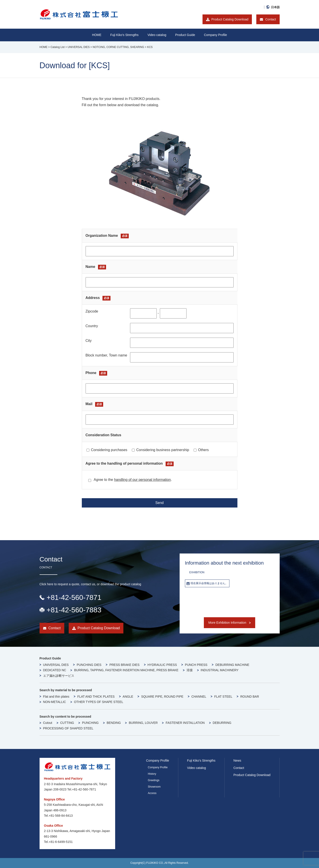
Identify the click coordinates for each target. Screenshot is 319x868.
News (237, 760)
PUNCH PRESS (196, 665)
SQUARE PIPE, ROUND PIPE (162, 697)
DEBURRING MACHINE (232, 665)
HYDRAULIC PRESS (162, 665)
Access (152, 793)
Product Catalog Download (230, 19)
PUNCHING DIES (89, 665)
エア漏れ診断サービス (59, 676)
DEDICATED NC (55, 670)
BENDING (114, 723)
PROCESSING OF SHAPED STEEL (68, 728)
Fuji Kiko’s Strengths (201, 760)
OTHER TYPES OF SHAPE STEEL (99, 702)
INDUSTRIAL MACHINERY (220, 670)
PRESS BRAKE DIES (124, 665)
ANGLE (128, 697)
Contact (271, 19)
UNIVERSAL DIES (56, 665)
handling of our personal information (142, 480)
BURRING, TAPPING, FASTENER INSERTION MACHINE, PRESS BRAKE (126, 670)
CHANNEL (199, 697)
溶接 (190, 670)
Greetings (154, 780)
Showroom (154, 787)
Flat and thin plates (56, 697)
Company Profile (215, 35)
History (152, 774)
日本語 (275, 7)
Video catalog (157, 35)
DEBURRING (222, 723)
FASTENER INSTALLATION (185, 723)
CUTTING (67, 723)
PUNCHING (90, 723)
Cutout (48, 723)
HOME (97, 35)
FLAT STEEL (223, 697)
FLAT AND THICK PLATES (96, 697)
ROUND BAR (250, 697)
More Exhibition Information (227, 623)
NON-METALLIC (55, 702)
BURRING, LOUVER (143, 723)
